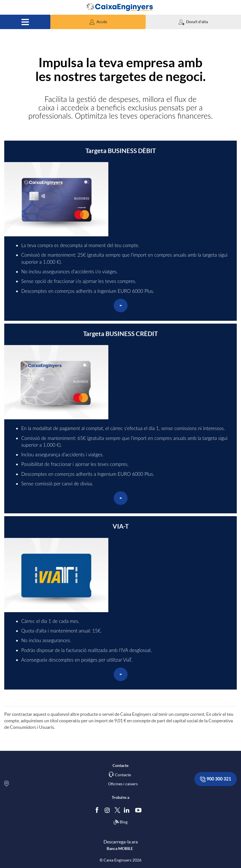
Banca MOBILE (120, 849)
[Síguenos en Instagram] (108, 810)
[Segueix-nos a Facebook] (98, 810)
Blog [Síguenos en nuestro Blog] (120, 822)
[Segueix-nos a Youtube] (140, 810)
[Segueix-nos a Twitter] (117, 810)
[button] (98, 22)
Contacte (123, 775)
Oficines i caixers (123, 784)
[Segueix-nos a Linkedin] (128, 810)
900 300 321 (216, 779)
